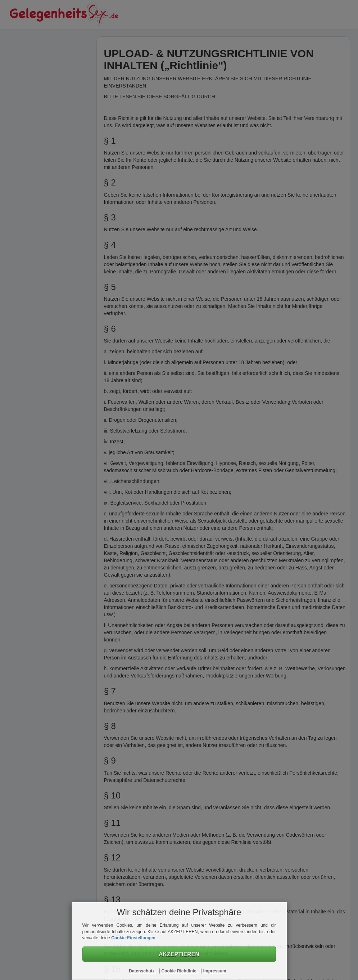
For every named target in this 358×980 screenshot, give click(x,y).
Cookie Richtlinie (179, 971)
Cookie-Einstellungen (133, 938)
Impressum (215, 971)
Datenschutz (142, 971)
